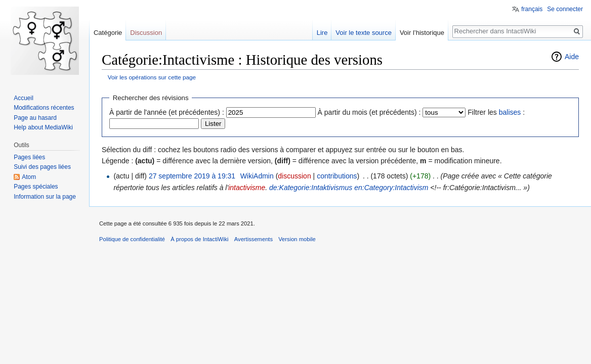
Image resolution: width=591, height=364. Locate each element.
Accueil (24, 98)
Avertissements (254, 239)
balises (510, 112)
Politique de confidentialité (132, 239)
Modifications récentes (44, 108)
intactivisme (247, 188)
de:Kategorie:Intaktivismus (311, 188)
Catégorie (108, 33)
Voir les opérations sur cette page (152, 77)
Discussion (146, 33)
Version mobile (297, 239)
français (532, 9)
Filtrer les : (496, 112)
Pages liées (29, 157)
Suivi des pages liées (42, 167)
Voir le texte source (364, 33)
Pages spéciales (36, 187)
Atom (29, 177)
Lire (322, 33)
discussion (294, 176)
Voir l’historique (422, 33)
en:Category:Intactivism (391, 188)
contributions (337, 176)
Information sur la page (45, 197)
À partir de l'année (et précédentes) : (167, 112)
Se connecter (565, 9)
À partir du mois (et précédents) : (369, 112)
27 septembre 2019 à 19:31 (192, 176)
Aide (572, 57)
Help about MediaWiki (43, 127)
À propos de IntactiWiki (199, 239)
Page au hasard (35, 118)
